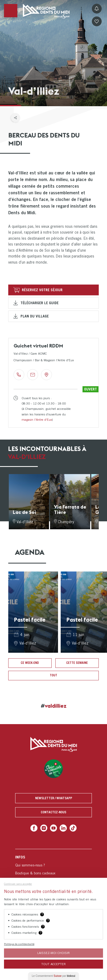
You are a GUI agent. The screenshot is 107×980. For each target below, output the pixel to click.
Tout (53, 675)
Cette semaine (77, 663)
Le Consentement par (54, 976)
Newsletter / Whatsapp (54, 798)
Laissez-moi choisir (53, 953)
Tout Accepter (53, 964)
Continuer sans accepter (18, 884)
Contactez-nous (53, 812)
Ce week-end (30, 663)
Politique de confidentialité (19, 944)
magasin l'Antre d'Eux (37, 420)
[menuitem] (53, 877)
